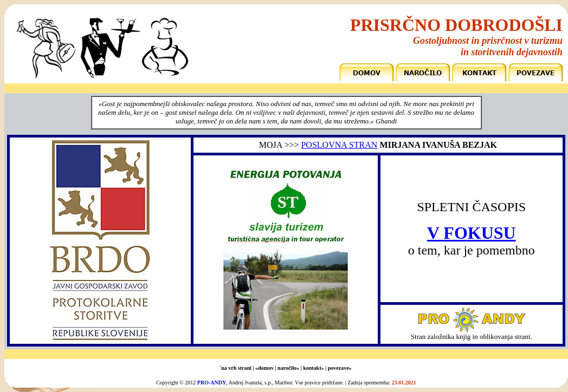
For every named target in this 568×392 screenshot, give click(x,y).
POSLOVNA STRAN (339, 145)
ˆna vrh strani (235, 368)
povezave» (340, 368)
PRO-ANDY (212, 383)
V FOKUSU (472, 233)
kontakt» (313, 368)
